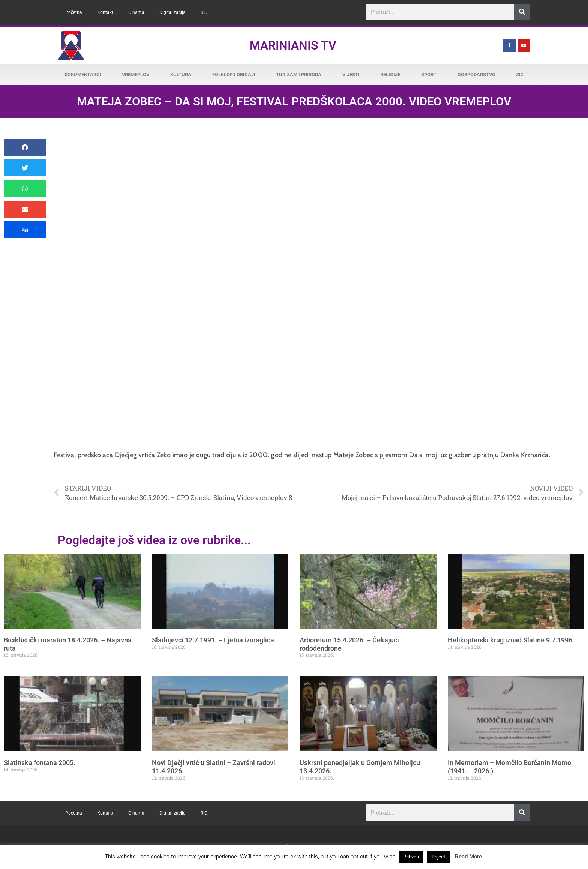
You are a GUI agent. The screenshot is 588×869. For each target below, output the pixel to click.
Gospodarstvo (476, 74)
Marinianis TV (293, 45)
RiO (204, 12)
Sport (429, 74)
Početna (74, 12)
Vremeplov (136, 74)
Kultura (181, 74)
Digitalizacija (172, 12)
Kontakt (105, 12)
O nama (136, 12)
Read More (468, 857)
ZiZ (520, 74)
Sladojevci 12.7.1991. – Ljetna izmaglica (213, 640)
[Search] (522, 12)
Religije (390, 74)
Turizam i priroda (299, 74)
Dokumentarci (83, 74)
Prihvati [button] (411, 857)
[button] (25, 147)
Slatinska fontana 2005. (40, 763)
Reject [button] (438, 857)
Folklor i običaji (234, 74)
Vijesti (351, 74)
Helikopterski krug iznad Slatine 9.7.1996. (511, 640)
